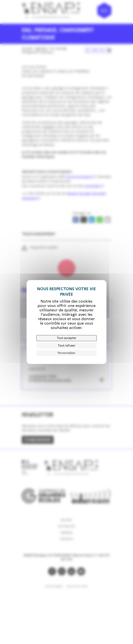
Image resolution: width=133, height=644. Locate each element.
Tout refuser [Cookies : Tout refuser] (66, 346)
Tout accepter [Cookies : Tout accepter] (67, 338)
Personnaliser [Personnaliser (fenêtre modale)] (66, 353)
